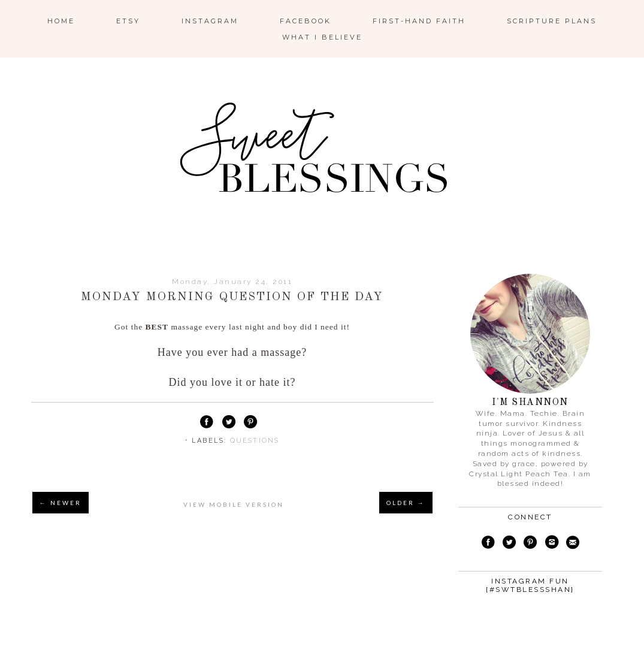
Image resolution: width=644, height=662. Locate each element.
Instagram (210, 21)
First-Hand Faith (419, 21)
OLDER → (406, 503)
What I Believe (322, 37)
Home (61, 21)
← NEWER (61, 503)
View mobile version (234, 504)
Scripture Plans (552, 21)
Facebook (306, 21)
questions (255, 441)
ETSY (128, 21)
